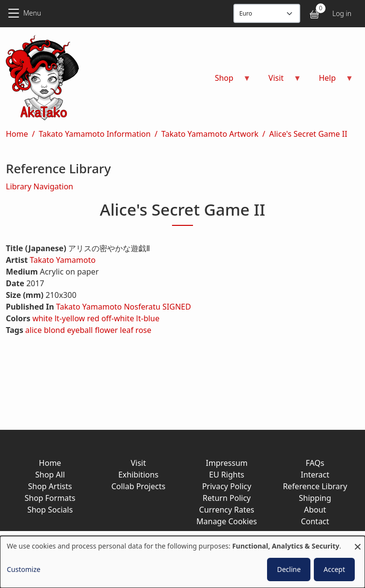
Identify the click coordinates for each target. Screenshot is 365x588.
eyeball (80, 330)
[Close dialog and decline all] (358, 542)
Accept (334, 569)
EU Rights (227, 475)
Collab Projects (138, 486)
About (315, 510)
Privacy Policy (227, 486)
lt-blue (148, 318)
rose (144, 330)
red (93, 318)
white (42, 318)
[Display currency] (267, 13)
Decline (289, 569)
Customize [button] (24, 569)
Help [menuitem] (330, 81)
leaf (127, 330)
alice (34, 330)
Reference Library (315, 486)
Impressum (227, 463)
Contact (315, 521)
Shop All (50, 475)
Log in (342, 13)
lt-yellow (70, 318)
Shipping (315, 498)
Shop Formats (50, 498)
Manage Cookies (227, 521)
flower (106, 330)
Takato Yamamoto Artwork (210, 134)
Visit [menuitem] (279, 81)
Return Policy (227, 498)
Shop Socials (50, 510)
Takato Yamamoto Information (95, 134)
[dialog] (182, 562)
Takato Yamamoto (63, 260)
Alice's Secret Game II (308, 134)
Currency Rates (227, 510)
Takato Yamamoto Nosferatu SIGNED (124, 307)
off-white (118, 318)
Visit (138, 463)
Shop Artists (50, 486)
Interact (315, 475)
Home (17, 134)
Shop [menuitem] (227, 81)
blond (54, 330)
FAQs (315, 463)
